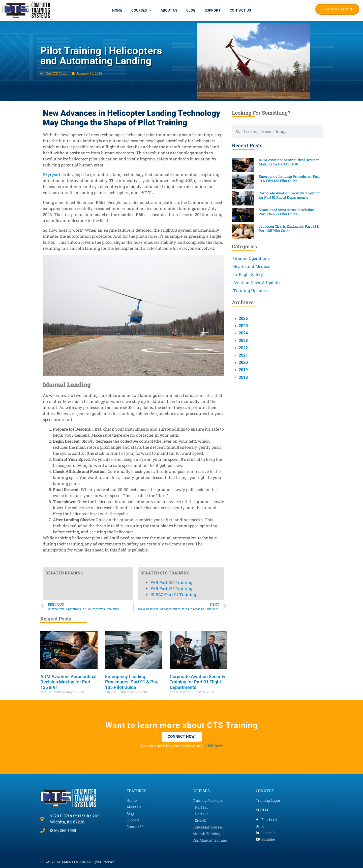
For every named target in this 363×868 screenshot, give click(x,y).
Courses (141, 10)
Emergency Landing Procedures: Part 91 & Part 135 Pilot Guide (132, 682)
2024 (243, 333)
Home (117, 10)
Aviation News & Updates (257, 282)
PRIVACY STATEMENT (57, 862)
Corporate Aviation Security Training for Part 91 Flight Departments (198, 682)
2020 (243, 362)
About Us (169, 10)
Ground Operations (251, 258)
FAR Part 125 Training (171, 235)
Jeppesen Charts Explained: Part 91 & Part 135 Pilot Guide (289, 228)
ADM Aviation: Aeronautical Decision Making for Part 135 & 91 (68, 682)
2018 (243, 377)
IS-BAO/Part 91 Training (173, 241)
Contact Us (240, 10)
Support (213, 10)
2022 (243, 348)
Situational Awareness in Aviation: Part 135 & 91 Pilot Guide (287, 212)
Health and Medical (252, 266)
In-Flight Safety (248, 274)
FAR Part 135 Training (171, 229)
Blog (191, 10)
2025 (243, 326)
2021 (243, 355)
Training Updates (250, 290)
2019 (243, 370)
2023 (243, 341)
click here (214, 746)
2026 (243, 318)
